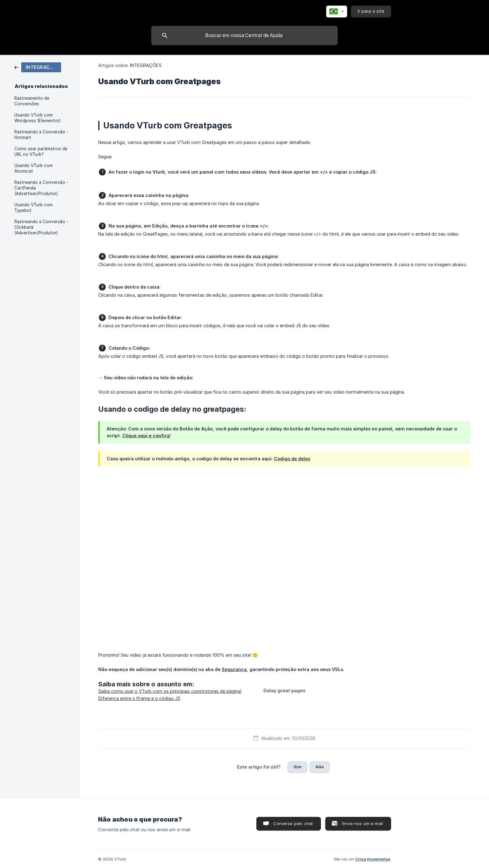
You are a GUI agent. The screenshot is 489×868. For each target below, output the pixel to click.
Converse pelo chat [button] (293, 823)
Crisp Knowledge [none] (373, 859)
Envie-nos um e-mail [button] (363, 823)
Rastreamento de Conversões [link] (32, 101)
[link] (38, 67)
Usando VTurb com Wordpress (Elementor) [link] (37, 118)
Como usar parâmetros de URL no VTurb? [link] (41, 151)
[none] (337, 12)
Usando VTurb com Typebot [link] (34, 208)
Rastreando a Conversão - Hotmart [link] (41, 135)
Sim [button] (297, 767)
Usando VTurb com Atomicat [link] (34, 168)
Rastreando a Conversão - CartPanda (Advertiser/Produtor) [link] (41, 188)
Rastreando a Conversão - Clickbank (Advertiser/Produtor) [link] (41, 227)
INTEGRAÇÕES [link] (146, 65)
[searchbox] (244, 36)
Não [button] (320, 767)
